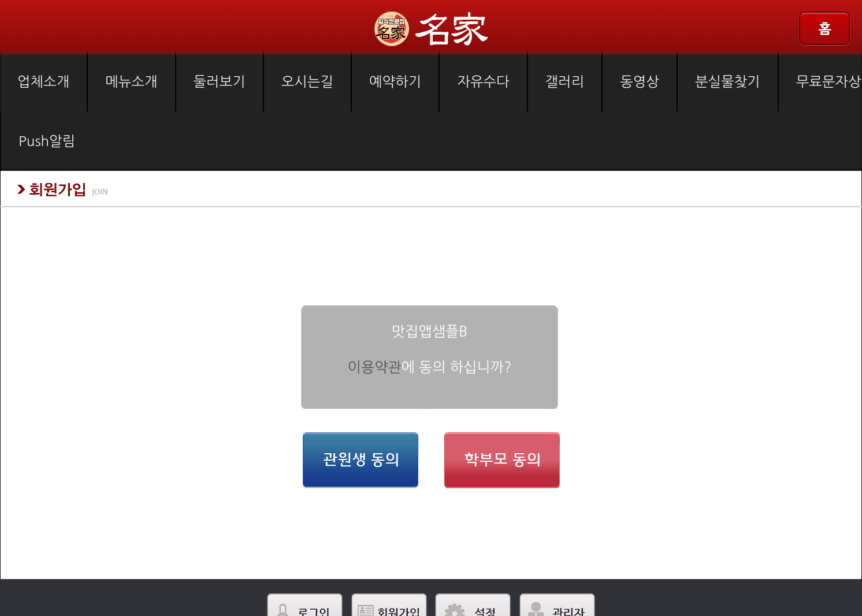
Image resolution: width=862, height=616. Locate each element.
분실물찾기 (728, 81)
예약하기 (395, 81)
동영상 (640, 81)
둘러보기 (220, 81)
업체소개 (43, 81)
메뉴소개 (131, 81)
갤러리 (565, 81)
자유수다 (483, 81)
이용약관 (375, 367)
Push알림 (47, 141)
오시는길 (307, 81)
